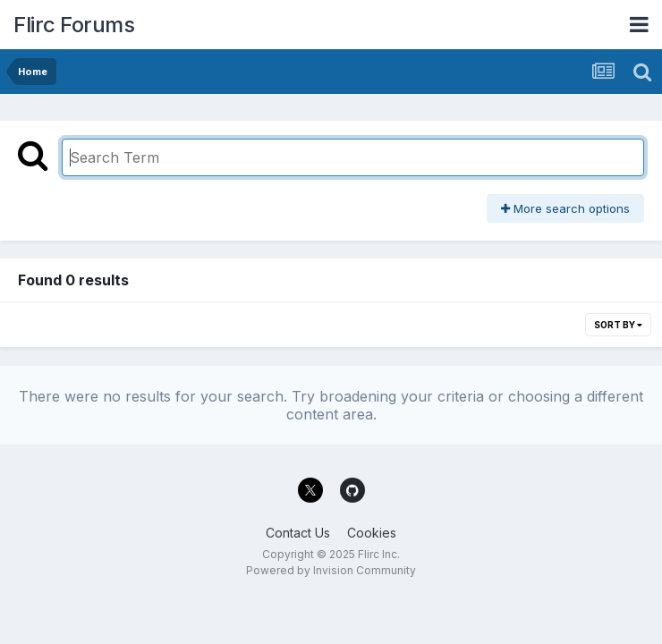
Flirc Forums (74, 25)
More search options (565, 208)
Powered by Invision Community (331, 570)
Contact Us (298, 533)
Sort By (618, 325)
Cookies (372, 533)
